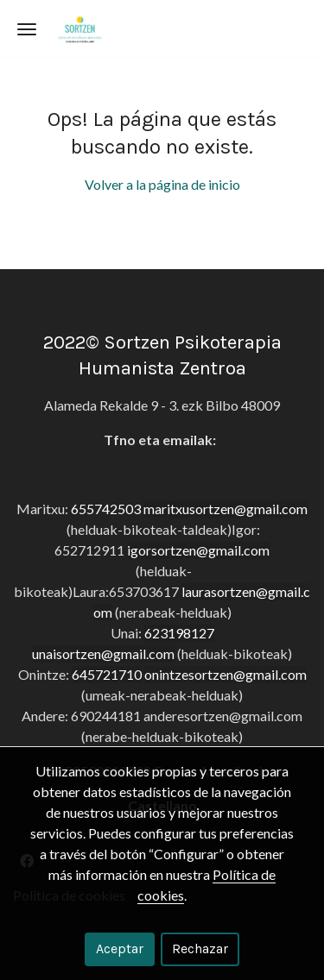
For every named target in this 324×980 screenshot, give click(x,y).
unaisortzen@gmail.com (103, 653)
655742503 (106, 509)
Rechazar (200, 949)
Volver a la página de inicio (162, 184)
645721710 (107, 674)
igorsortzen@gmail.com (198, 550)
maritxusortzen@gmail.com (226, 509)
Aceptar (120, 949)
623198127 (179, 633)
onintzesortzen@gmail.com (226, 674)
